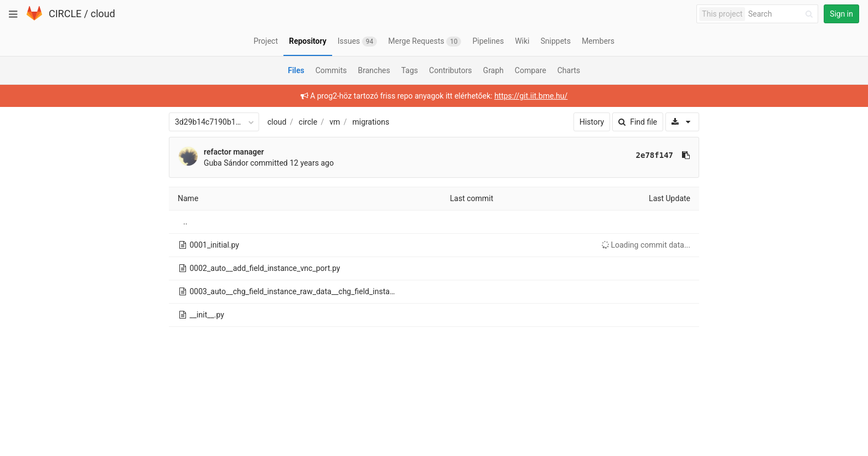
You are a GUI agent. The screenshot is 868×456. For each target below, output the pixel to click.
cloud (103, 14)
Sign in (841, 14)
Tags (410, 70)
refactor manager (234, 152)
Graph (494, 70)
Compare (531, 70)
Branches (374, 70)
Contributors (451, 70)
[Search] (782, 14)
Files (296, 70)
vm (335, 122)
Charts (569, 70)
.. (185, 222)
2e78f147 (655, 155)
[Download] (682, 122)
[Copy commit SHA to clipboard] (686, 155)
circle (308, 122)
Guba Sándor (226, 163)
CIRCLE (65, 14)
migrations (371, 122)
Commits (331, 70)
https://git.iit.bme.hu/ (531, 96)
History (592, 122)
